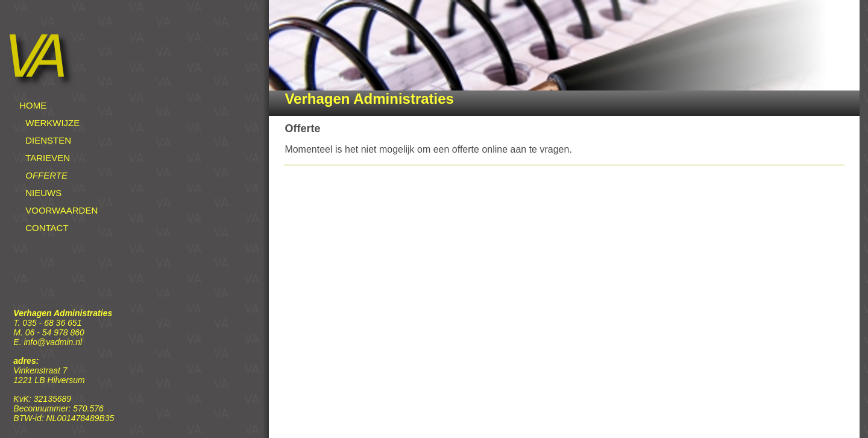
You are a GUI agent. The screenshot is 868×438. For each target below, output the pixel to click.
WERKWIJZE (52, 123)
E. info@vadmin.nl (48, 342)
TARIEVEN (48, 158)
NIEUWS (43, 193)
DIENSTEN (48, 140)
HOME (33, 105)
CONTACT (47, 228)
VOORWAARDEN (61, 210)
